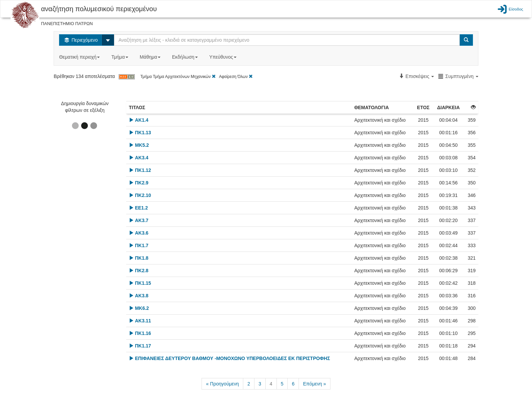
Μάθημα (151, 57)
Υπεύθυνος (224, 57)
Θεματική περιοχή (80, 57)
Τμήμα (120, 57)
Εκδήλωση (186, 57)
